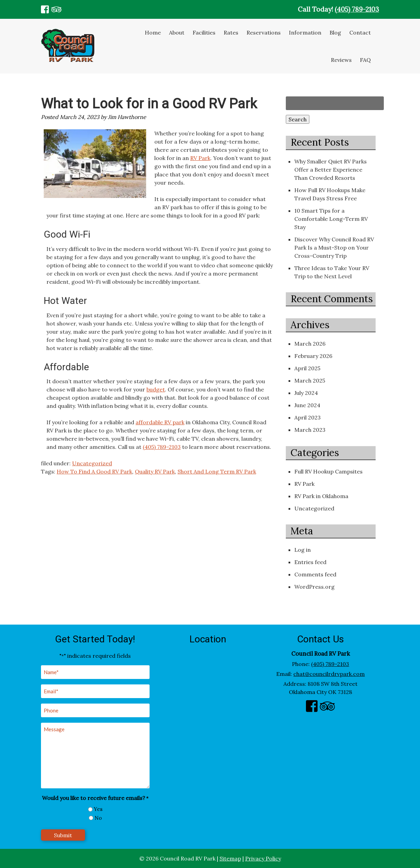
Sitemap (230, 858)
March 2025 (310, 380)
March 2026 (310, 344)
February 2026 (313, 356)
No (98, 818)
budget (156, 389)
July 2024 (306, 393)
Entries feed (310, 562)
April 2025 (307, 368)
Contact (360, 32)
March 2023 (310, 430)
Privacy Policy (263, 858)
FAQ (365, 60)
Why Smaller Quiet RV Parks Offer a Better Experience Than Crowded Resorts (331, 170)
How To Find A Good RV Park (94, 471)
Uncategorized (92, 463)
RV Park (200, 158)
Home (153, 32)
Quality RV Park (155, 471)
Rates (231, 32)
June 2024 (307, 405)
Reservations (264, 32)
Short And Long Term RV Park (217, 471)
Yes (98, 809)
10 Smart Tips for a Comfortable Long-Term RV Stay (331, 219)
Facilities (204, 32)
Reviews (341, 60)
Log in (303, 550)
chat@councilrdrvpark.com (329, 674)
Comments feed (315, 574)
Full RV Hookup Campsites (328, 471)
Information (305, 32)
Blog (335, 32)
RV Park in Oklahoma (321, 496)
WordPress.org (314, 587)
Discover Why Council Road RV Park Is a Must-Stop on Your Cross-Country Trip (334, 248)
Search (298, 119)
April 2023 (307, 417)
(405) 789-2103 (357, 9)
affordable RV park (160, 422)
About (177, 32)
